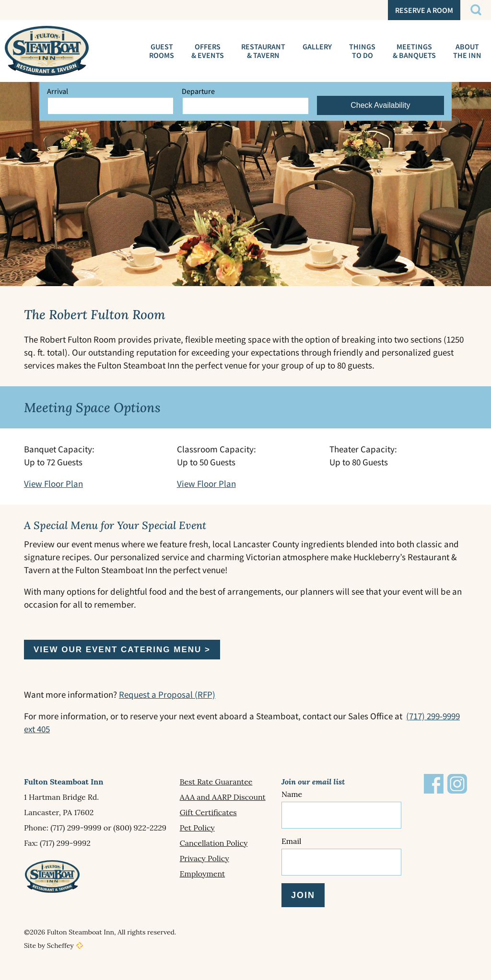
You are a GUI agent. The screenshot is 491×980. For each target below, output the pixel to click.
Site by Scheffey (49, 931)
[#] (476, 10)
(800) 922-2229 (140, 828)
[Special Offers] (208, 51)
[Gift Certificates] (231, 812)
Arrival (58, 91)
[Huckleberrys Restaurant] (263, 51)
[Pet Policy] (231, 828)
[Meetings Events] (414, 51)
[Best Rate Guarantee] (231, 782)
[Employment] (231, 874)
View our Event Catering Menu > (122, 650)
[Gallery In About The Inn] (317, 51)
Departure (198, 91)
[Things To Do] (362, 51)
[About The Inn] (467, 51)
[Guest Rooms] (162, 51)
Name (292, 794)
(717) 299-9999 (76, 828)
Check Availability (380, 105)
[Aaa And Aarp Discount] (231, 797)
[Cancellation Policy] (231, 843)
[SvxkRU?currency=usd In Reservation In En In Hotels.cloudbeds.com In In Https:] (424, 10)
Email (291, 833)
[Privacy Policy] (231, 858)
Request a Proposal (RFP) (167, 694)
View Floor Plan (53, 484)
